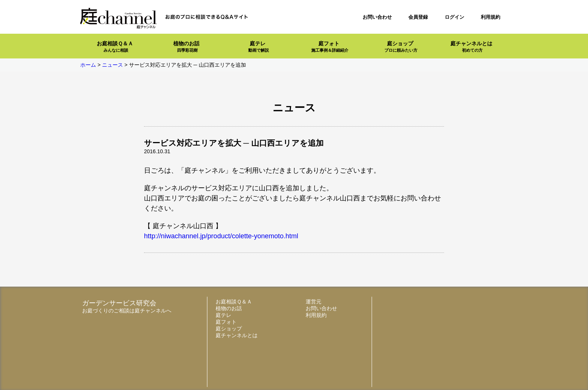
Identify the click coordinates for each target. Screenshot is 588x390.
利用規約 (490, 17)
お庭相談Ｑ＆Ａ (115, 47)
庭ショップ (401, 47)
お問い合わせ (377, 17)
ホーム (88, 65)
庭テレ (259, 47)
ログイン (454, 17)
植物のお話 (186, 47)
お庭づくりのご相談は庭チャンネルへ (127, 311)
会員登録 (418, 17)
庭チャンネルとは (471, 47)
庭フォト (330, 47)
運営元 (313, 302)
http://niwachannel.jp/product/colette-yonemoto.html (221, 236)
